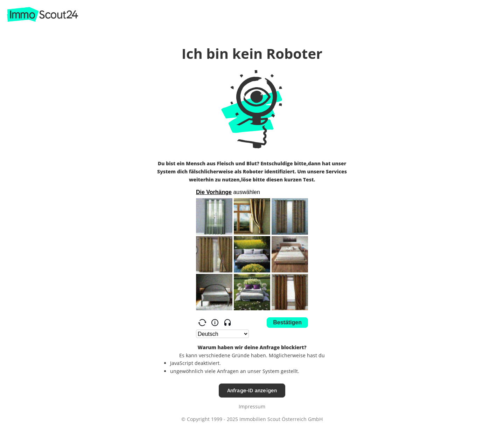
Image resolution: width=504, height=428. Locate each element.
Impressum (252, 406)
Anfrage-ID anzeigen (252, 390)
